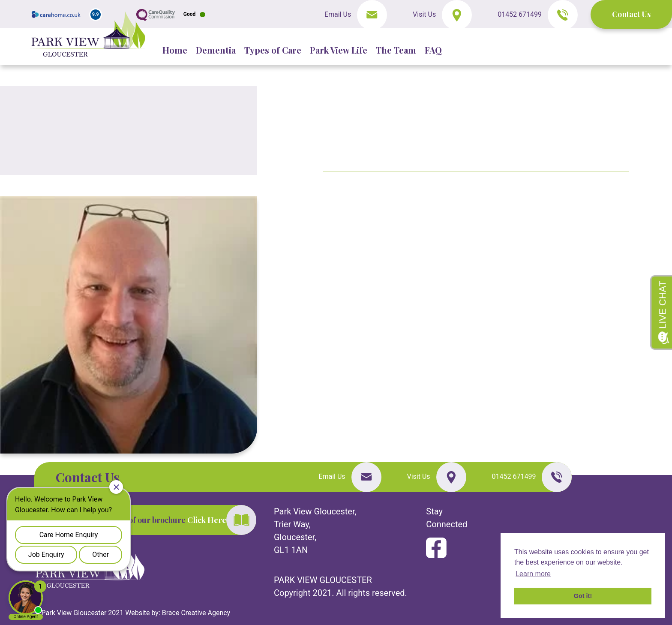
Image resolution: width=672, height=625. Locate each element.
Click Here (207, 520)
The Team (396, 50)
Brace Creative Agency (196, 613)
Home (175, 50)
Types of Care (273, 50)
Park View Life (339, 50)
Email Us (339, 14)
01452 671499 (520, 14)
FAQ (433, 50)
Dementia (216, 50)
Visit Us (424, 14)
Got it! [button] (583, 596)
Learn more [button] (533, 574)
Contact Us (631, 14)
